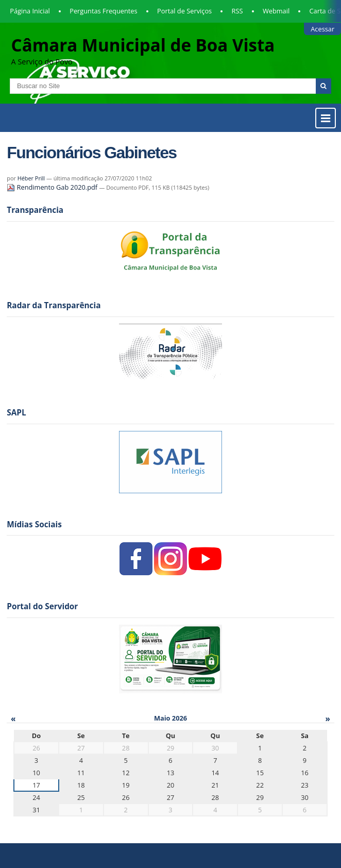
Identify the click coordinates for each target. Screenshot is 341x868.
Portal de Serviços (184, 11)
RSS (237, 11)
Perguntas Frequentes (103, 11)
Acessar (322, 29)
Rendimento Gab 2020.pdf (53, 187)
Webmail (276, 11)
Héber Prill (31, 178)
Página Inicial (30, 11)
